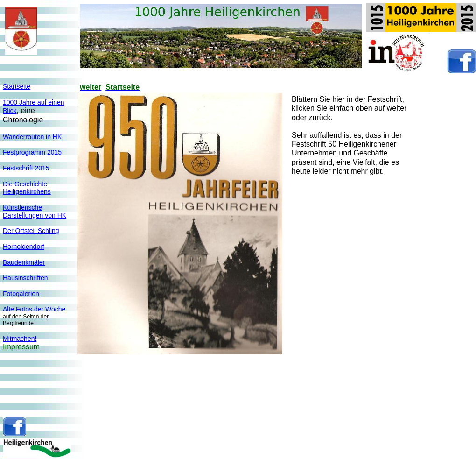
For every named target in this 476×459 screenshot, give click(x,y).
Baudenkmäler (24, 262)
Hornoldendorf (24, 247)
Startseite (17, 86)
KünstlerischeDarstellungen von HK (35, 211)
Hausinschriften (25, 278)
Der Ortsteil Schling (31, 231)
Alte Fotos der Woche (34, 309)
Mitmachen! (20, 339)
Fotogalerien (21, 294)
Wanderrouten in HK (32, 137)
